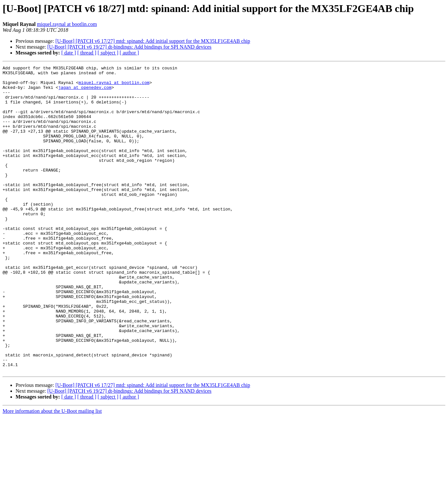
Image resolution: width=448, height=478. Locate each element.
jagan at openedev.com (85, 92)
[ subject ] (108, 53)
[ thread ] (87, 53)
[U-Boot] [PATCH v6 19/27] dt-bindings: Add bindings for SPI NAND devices (129, 47)
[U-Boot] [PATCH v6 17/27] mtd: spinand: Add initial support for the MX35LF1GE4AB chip (153, 41)
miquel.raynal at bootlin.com (67, 24)
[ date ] (69, 53)
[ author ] (129, 53)
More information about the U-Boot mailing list (52, 472)
